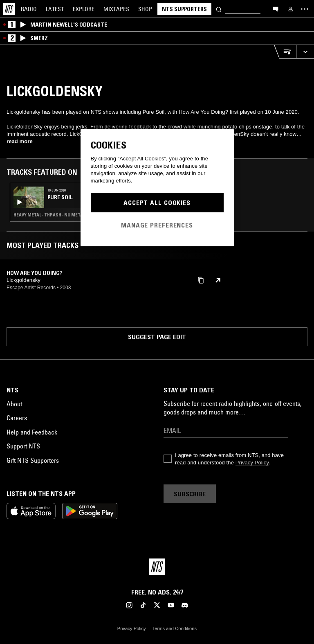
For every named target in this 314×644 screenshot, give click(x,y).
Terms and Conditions (175, 628)
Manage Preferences (157, 225)
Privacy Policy (252, 463)
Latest (55, 9)
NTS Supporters (184, 9)
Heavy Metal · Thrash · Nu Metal (49, 215)
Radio (29, 9)
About (14, 404)
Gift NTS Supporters (33, 460)
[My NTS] (291, 9)
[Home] (9, 9)
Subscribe (190, 494)
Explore (84, 9)
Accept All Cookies (157, 203)
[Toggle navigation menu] (305, 9)
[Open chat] (276, 9)
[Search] (219, 9)
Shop (145, 9)
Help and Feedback (32, 432)
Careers (17, 418)
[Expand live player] (305, 52)
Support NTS (23, 446)
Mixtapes (116, 9)
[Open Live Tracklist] (285, 52)
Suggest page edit (157, 337)
